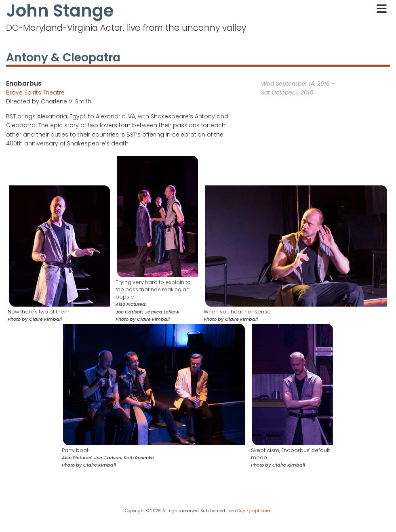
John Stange (60, 11)
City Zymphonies (254, 511)
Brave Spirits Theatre (35, 93)
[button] (60, 246)
